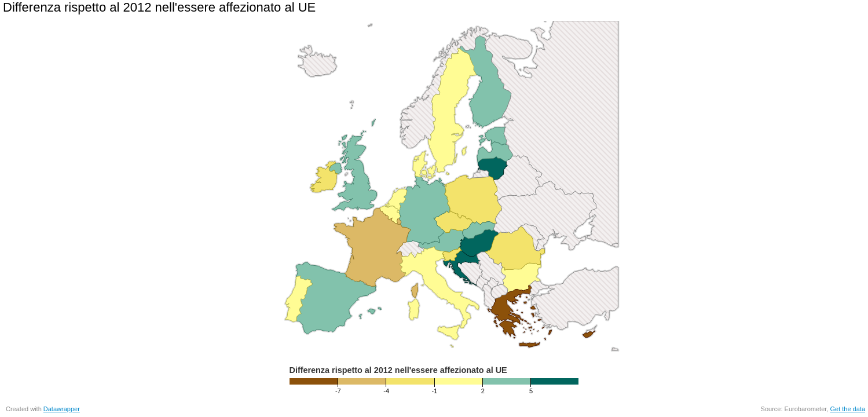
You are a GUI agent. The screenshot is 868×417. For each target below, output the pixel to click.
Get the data (847, 409)
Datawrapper (62, 409)
